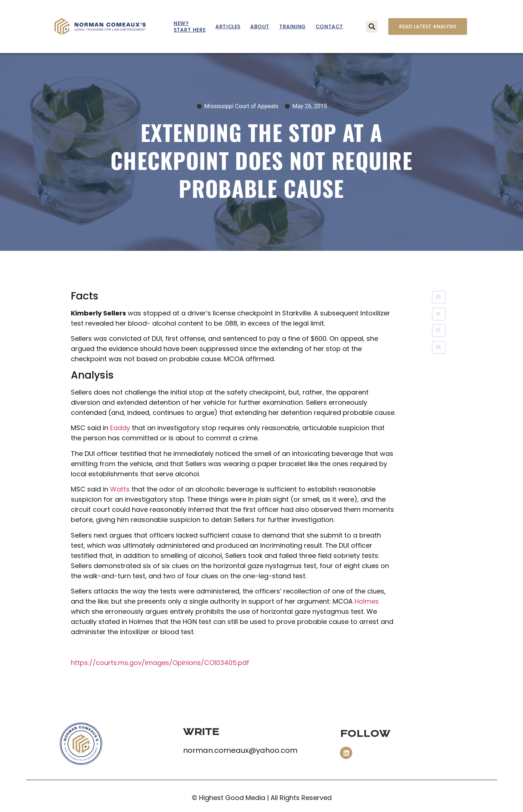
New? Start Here (190, 26)
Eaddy (120, 428)
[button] (372, 27)
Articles (228, 26)
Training (293, 26)
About (260, 26)
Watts (120, 489)
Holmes (367, 601)
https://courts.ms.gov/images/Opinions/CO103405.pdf (160, 663)
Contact (329, 26)
